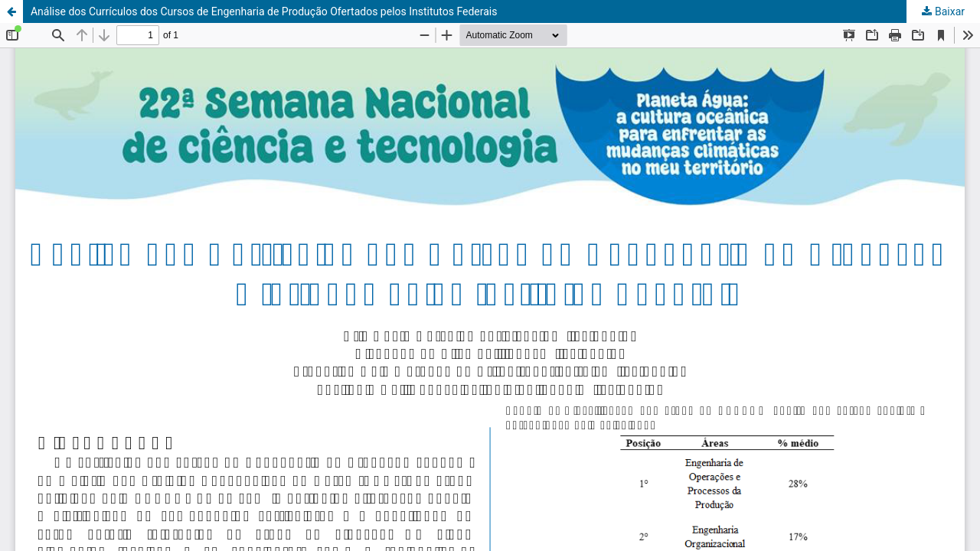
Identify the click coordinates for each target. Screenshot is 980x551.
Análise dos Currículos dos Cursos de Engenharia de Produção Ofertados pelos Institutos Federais (264, 11)
